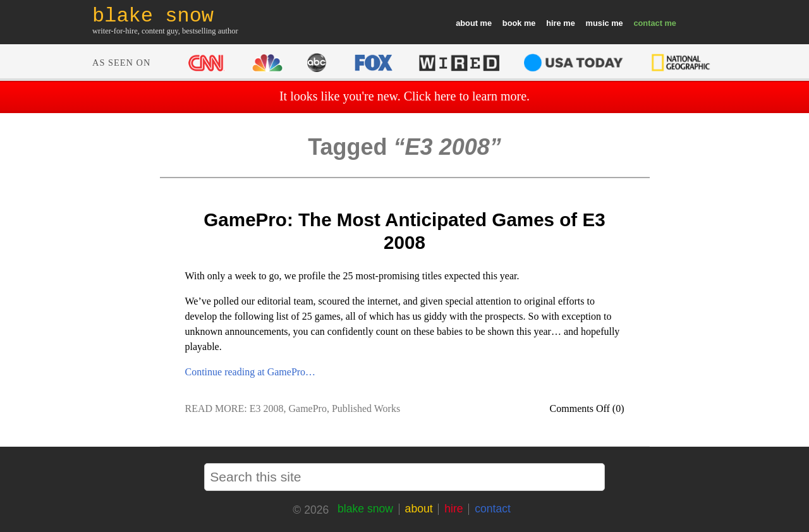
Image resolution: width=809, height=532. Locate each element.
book (512, 23)
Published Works (366, 408)
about (467, 23)
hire (553, 23)
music (598, 23)
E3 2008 (267, 408)
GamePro (308, 408)
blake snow (365, 509)
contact (648, 23)
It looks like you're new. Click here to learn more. (404, 96)
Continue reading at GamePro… (251, 372)
